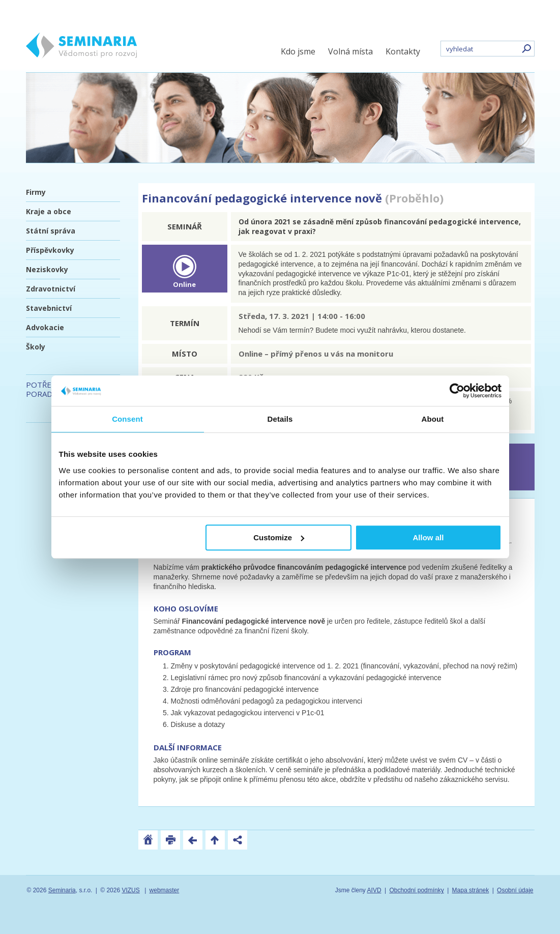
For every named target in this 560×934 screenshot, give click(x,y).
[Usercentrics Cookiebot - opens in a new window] (457, 391)
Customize (279, 537)
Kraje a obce (49, 211)
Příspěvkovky (50, 250)
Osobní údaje (515, 890)
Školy (36, 347)
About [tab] (433, 419)
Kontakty (403, 51)
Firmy (36, 192)
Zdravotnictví (51, 289)
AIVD (374, 890)
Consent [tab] (127, 419)
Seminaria (62, 890)
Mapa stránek (471, 890)
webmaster (165, 890)
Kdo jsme (298, 51)
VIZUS (130, 890)
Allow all (429, 537)
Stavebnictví (49, 308)
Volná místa (350, 51)
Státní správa (51, 231)
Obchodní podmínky (416, 890)
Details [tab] (280, 419)
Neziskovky (47, 269)
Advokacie (45, 327)
